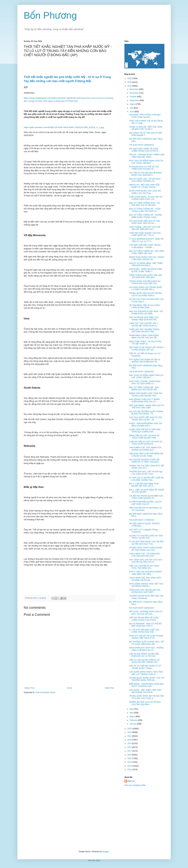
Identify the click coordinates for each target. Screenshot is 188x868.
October (133, 97)
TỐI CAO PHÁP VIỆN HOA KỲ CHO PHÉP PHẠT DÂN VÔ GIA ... (145, 222)
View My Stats (94, 861)
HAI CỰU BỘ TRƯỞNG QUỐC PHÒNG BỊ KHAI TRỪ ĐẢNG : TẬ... (146, 413)
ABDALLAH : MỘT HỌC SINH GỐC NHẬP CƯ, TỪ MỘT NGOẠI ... (144, 186)
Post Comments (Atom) (45, 692)
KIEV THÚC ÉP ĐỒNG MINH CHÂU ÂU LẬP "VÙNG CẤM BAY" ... (146, 162)
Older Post (109, 688)
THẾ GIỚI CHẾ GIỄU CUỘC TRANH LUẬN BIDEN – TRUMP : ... (145, 246)
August (133, 104)
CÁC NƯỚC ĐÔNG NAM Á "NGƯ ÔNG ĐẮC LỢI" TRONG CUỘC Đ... (146, 673)
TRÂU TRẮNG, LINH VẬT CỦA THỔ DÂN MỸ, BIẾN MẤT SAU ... (145, 228)
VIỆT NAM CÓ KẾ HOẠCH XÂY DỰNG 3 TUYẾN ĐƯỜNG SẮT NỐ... (147, 349)
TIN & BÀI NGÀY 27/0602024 (142, 520)
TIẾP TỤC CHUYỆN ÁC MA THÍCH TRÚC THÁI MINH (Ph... (144, 567)
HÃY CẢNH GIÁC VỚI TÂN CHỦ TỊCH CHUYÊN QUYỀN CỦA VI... (146, 561)
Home (70, 688)
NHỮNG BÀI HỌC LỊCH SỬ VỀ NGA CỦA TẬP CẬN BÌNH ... (145, 703)
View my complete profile (135, 785)
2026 (130, 78)
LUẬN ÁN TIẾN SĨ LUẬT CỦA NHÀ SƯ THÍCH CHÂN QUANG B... (146, 443)
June (132, 112)
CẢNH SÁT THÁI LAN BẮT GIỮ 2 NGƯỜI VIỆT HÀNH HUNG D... (144, 324)
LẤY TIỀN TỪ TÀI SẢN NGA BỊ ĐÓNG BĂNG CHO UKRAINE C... (145, 174)
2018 (130, 747)
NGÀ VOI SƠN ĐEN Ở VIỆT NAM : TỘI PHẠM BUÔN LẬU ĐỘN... (146, 313)
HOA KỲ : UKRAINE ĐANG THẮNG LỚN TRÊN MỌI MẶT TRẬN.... (147, 156)
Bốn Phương (50, 15)
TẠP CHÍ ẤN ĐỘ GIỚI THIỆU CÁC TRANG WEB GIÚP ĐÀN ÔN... (144, 319)
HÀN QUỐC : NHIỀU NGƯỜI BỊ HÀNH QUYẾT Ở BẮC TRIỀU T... (146, 270)
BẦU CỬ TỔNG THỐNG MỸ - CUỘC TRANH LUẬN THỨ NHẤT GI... (145, 210)
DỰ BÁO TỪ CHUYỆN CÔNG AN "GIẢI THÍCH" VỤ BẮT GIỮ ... (146, 537)
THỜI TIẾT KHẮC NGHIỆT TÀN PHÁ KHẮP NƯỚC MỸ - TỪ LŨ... (145, 234)
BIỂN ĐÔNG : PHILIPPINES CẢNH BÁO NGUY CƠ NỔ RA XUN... (146, 685)
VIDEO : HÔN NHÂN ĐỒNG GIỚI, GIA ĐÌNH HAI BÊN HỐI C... (146, 425)
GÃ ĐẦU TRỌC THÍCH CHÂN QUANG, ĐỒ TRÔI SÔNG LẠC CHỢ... (146, 549)
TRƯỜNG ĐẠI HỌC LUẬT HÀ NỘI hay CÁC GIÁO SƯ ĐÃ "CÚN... (146, 473)
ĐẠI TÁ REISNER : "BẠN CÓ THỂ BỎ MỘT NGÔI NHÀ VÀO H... (145, 625)
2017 (130, 751)
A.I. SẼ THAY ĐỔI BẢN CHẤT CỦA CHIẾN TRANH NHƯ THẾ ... (144, 631)
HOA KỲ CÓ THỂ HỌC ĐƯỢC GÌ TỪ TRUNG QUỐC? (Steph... (145, 667)
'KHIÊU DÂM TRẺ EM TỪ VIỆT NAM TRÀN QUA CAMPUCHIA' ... (145, 431)
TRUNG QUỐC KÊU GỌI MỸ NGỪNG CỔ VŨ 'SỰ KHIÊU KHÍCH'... (146, 294)
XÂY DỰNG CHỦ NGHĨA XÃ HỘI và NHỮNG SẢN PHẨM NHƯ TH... (144, 361)
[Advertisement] (94, 818)
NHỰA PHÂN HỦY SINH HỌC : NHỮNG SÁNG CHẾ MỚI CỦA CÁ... (146, 649)
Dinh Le (36, 598)
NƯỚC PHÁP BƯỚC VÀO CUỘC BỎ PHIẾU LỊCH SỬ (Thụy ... (145, 192)
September (134, 100)
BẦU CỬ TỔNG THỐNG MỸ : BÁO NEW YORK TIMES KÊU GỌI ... (147, 252)
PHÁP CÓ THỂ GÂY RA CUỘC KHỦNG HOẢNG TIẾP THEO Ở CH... (146, 637)
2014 (130, 762)
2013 (130, 766)
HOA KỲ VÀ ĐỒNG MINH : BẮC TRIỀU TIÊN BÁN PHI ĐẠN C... (146, 264)
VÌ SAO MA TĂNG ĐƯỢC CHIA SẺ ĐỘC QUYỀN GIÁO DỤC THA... (146, 543)
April (132, 713)
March (132, 717)
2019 (130, 743)
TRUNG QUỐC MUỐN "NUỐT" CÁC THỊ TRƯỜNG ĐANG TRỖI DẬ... (147, 679)
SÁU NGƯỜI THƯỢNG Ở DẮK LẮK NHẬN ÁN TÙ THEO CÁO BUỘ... (144, 461)
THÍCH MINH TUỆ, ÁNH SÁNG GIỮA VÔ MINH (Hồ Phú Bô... (145, 579)
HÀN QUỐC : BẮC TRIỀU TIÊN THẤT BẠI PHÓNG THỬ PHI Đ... (145, 691)
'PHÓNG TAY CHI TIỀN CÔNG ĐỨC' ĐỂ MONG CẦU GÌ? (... (146, 467)
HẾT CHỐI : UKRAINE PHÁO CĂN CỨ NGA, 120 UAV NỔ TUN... (146, 613)
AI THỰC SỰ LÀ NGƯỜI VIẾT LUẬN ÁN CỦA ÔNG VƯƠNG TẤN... (146, 479)
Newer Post (30, 688)
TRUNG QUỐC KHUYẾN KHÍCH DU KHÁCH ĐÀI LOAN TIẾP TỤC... (145, 282)
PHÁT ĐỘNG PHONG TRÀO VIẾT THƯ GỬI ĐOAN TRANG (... (146, 585)
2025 (130, 82)
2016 (130, 755)
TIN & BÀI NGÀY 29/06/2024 (141, 145)
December (134, 89)
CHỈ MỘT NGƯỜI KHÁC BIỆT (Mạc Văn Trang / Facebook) (146, 597)
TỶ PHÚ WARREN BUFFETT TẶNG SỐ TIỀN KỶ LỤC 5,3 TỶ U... (146, 240)
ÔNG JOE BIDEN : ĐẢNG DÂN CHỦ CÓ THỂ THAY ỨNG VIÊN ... (146, 407)
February (134, 720)
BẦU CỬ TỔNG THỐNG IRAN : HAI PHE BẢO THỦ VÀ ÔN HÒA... (144, 204)
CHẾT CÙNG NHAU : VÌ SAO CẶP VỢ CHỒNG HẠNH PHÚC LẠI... (146, 198)
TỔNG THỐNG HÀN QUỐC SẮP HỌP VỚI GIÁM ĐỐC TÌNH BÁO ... (146, 276)
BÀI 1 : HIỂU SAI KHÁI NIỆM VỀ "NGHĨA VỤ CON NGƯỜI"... (146, 491)
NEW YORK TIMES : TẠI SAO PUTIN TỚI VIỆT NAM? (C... (145, 343)
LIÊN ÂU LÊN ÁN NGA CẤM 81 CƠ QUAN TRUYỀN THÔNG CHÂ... (144, 661)
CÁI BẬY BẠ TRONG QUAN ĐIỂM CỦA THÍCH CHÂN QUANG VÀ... (146, 497)
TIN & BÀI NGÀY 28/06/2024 (141, 372)
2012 (130, 770)
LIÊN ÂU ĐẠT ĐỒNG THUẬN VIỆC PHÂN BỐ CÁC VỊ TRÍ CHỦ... (144, 655)
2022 (130, 732)
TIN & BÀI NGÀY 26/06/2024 (141, 608)
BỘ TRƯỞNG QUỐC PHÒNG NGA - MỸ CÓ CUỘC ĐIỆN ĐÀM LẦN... (146, 643)
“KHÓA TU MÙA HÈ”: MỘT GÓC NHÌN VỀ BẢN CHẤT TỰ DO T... (146, 128)
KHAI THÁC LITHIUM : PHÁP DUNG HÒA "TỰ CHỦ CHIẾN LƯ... (145, 383)
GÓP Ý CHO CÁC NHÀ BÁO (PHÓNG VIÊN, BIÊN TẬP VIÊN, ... (145, 573)
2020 (130, 740)
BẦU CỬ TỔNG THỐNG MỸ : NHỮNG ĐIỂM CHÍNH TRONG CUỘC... (146, 216)
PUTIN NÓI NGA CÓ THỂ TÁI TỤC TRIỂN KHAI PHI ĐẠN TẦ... (144, 168)
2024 (130, 86)
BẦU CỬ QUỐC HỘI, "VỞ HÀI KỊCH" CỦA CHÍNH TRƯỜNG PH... (145, 180)
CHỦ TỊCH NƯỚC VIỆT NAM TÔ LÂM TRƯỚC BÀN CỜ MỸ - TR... (145, 419)
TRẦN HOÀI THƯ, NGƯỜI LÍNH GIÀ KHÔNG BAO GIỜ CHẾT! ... (145, 591)
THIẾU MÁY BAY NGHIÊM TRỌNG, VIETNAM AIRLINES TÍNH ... (144, 331)
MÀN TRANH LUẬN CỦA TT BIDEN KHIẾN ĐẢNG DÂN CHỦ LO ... (144, 401)
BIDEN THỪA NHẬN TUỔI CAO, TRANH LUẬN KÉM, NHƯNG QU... (147, 258)
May (132, 709)
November (134, 93)
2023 (130, 729)
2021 (130, 736)
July (132, 108)
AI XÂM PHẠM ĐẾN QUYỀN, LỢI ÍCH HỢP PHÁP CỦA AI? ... (145, 503)
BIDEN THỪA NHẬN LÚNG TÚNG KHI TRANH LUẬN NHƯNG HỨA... (146, 394)
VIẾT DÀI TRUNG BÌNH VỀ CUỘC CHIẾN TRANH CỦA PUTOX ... (144, 619)
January (133, 724)
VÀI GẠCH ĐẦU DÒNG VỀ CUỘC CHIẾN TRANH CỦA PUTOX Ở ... (145, 150)
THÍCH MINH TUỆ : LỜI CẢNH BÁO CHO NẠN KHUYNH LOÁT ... (144, 555)
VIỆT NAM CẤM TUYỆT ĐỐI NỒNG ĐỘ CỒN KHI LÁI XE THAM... (146, 455)
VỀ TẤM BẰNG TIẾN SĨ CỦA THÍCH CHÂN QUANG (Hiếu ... (145, 306)
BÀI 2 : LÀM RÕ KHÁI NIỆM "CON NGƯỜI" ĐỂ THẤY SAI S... (144, 485)
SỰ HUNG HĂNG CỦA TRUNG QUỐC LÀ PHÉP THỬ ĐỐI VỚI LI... (146, 288)
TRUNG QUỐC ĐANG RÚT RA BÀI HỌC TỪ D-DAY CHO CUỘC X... (147, 697)
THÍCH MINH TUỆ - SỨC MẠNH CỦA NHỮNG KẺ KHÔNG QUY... (145, 449)
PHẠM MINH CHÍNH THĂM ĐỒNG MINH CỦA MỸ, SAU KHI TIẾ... (144, 337)
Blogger (106, 852)
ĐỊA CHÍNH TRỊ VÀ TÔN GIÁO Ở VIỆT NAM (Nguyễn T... (146, 134)
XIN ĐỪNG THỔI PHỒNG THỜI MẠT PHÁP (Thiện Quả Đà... (145, 116)
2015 (130, 758)
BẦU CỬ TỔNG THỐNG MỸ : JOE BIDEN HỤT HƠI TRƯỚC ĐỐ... (144, 389)
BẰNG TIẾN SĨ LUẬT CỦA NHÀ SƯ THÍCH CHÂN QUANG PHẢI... (144, 437)
